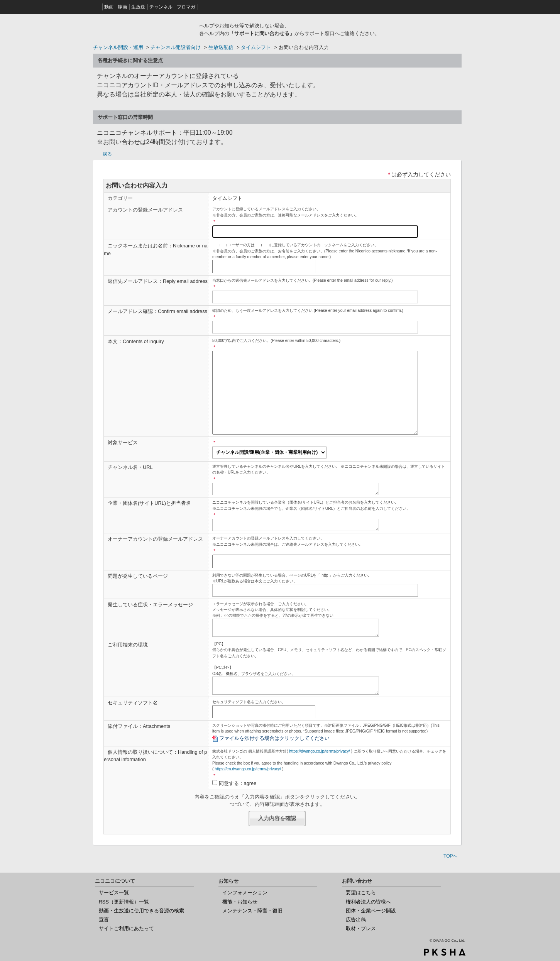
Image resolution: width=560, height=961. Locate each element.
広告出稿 (356, 920)
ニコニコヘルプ (143, 29)
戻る (107, 154)
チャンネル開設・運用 (118, 47)
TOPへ (450, 856)
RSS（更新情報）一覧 (124, 902)
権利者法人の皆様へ (368, 902)
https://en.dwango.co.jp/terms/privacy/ (248, 769)
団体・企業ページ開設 (371, 911)
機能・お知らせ (240, 902)
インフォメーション (245, 892)
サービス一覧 (114, 892)
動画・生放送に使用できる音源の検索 (141, 911)
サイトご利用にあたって (126, 928)
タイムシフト (256, 47)
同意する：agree (238, 783)
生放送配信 (221, 47)
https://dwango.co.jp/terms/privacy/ (320, 751)
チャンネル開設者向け (176, 47)
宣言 (104, 920)
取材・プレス (361, 928)
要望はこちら (361, 892)
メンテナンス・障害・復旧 (252, 911)
